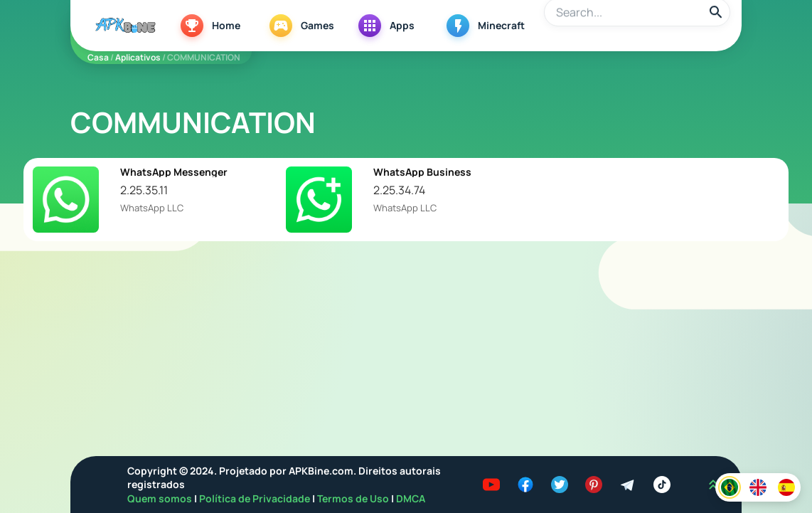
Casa (98, 57)
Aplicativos (138, 57)
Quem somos (161, 498)
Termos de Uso (353, 498)
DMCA (411, 498)
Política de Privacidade (256, 498)
